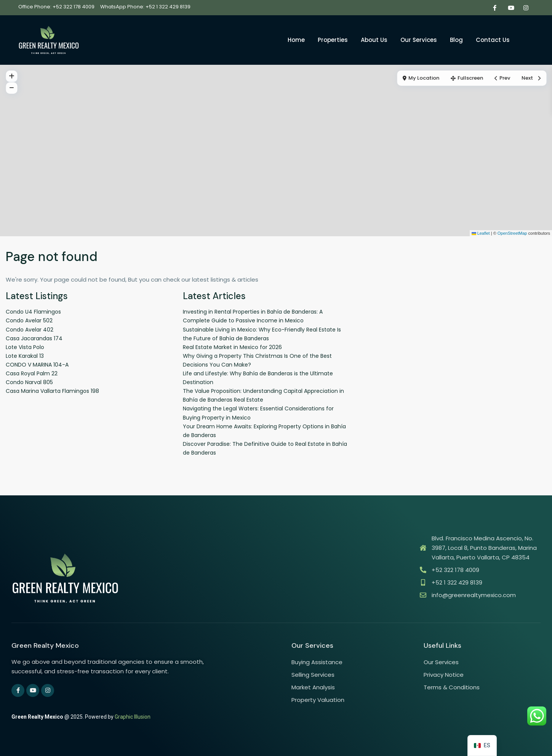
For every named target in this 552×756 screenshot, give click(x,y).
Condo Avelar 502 (29, 320)
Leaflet (481, 233)
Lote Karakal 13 (25, 356)
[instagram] (526, 8)
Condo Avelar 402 (30, 330)
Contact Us (493, 40)
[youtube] (510, 8)
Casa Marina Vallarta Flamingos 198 (52, 391)
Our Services (419, 40)
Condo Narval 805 (29, 382)
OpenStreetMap (512, 233)
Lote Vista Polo (25, 347)
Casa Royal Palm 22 (32, 373)
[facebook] (495, 8)
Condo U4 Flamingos (33, 312)
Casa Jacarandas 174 (34, 338)
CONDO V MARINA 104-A (37, 365)
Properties (333, 40)
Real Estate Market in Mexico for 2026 (232, 347)
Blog (456, 40)
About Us (374, 40)
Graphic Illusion (133, 717)
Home (296, 40)
